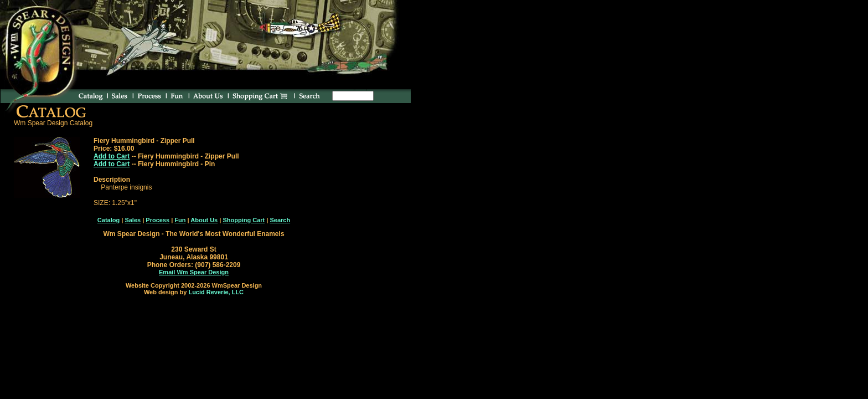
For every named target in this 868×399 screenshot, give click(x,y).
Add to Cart (112, 156)
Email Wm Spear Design (194, 272)
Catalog (108, 220)
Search (280, 220)
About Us (204, 220)
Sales (133, 220)
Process (157, 220)
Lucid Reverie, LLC (216, 292)
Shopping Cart (244, 220)
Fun (180, 220)
